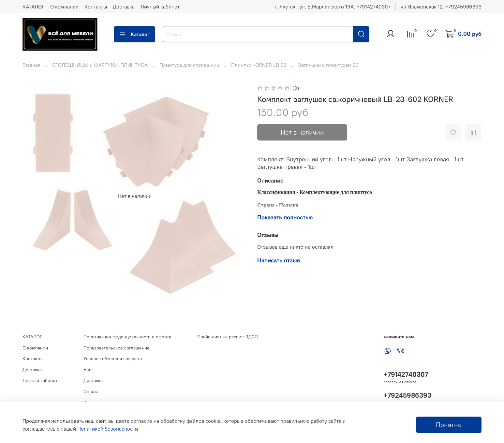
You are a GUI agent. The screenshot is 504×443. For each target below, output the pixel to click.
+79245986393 (408, 395)
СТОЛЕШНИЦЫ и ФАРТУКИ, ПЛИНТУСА (100, 65)
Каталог (134, 34)
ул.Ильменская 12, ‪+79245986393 (441, 7)
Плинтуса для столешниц (189, 65)
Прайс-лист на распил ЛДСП (228, 337)
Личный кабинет (160, 7)
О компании (64, 7)
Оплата (91, 391)
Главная (31, 65)
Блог (89, 370)
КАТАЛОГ (33, 7)
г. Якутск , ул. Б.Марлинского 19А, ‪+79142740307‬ (333, 7)
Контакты (96, 7)
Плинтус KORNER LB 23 (259, 65)
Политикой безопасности (108, 429)
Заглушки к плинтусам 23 (328, 65)
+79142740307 (406, 374)
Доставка (124, 7)
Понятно (449, 425)
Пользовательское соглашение (117, 348)
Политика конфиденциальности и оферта (127, 337)
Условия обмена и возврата (113, 359)
